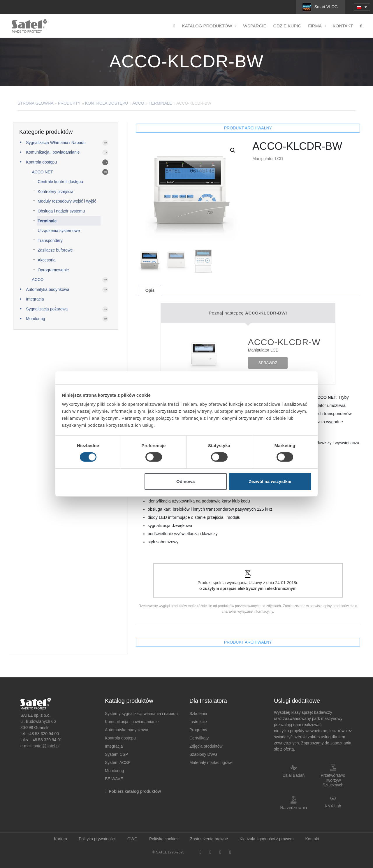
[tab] (150, 290)
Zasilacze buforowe (55, 250)
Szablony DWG (203, 754)
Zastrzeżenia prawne (209, 839)
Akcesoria (46, 260)
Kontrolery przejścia (56, 191)
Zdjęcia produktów (206, 746)
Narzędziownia (294, 808)
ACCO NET (42, 172)
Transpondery (50, 240)
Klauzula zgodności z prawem (266, 839)
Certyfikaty (199, 738)
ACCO (138, 103)
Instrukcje (198, 722)
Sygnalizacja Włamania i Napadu (56, 143)
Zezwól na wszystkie (270, 481)
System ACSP (118, 762)
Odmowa (185, 481)
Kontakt (343, 26)
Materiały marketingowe (211, 762)
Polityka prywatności (97, 839)
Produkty (69, 103)
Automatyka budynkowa (48, 289)
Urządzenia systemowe (59, 231)
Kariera (60, 839)
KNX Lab (333, 806)
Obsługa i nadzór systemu (61, 211)
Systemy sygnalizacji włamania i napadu (141, 714)
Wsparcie (255, 26)
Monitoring (35, 319)
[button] (233, 150)
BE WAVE (114, 779)
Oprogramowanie (53, 270)
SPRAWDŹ (268, 363)
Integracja (35, 299)
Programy (198, 730)
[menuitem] (362, 7)
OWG (132, 839)
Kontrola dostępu (107, 103)
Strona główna (35, 103)
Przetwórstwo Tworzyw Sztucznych (333, 780)
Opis (150, 290)
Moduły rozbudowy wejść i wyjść (67, 201)
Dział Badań (294, 775)
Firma (317, 26)
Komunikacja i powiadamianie (53, 152)
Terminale (160, 103)
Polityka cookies (164, 839)
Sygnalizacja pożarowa (47, 309)
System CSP (116, 754)
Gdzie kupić (287, 26)
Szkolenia (198, 714)
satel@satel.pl (47, 746)
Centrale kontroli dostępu (60, 182)
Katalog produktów (209, 26)
